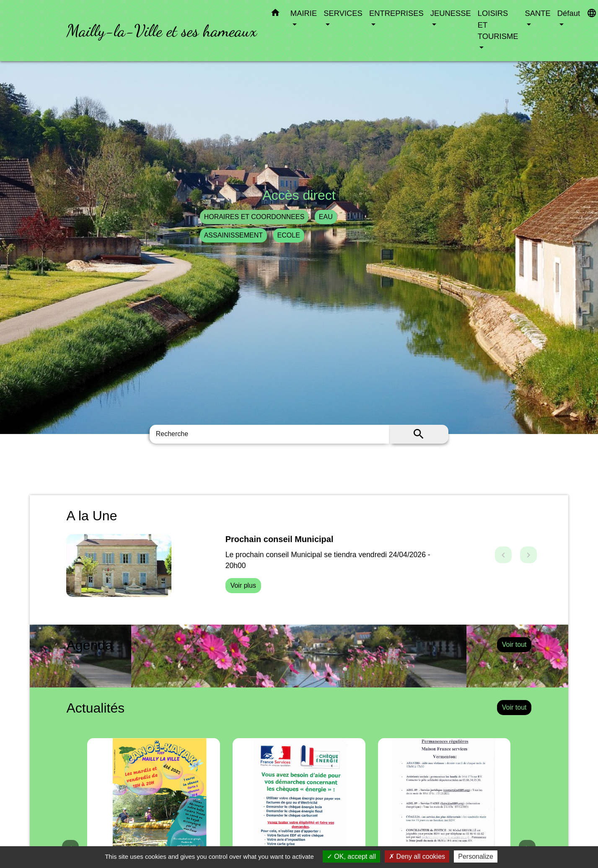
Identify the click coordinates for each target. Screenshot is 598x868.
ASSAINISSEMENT (233, 235)
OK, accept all (351, 856)
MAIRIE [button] (304, 13)
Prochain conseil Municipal (280, 539)
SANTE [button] (538, 13)
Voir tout (514, 645)
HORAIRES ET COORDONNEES (254, 217)
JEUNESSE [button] (451, 13)
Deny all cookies (417, 856)
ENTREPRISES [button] (396, 13)
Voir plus (243, 585)
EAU (326, 217)
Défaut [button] (569, 13)
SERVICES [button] (343, 13)
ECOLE (289, 235)
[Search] (269, 434)
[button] (275, 14)
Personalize (476, 856)
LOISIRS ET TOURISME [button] (498, 25)
